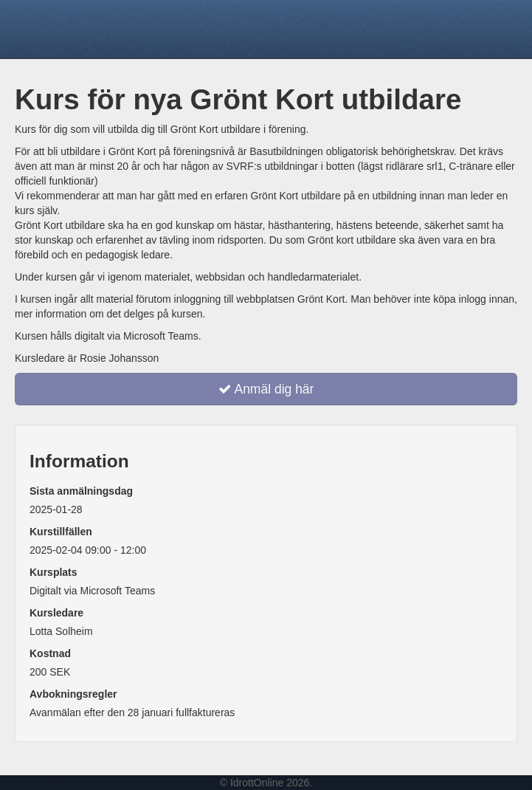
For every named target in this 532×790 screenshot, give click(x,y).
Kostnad (50, 653)
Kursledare (56, 613)
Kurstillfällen (61, 532)
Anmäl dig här (266, 389)
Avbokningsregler (73, 694)
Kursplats (53, 572)
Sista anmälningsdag (81, 491)
